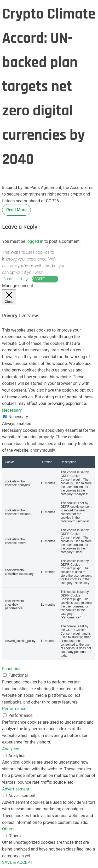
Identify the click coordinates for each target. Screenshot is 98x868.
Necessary (18, 417)
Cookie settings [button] (16, 279)
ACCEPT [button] (39, 279)
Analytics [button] (11, 749)
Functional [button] (12, 669)
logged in (35, 241)
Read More (16, 210)
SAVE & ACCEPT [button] (17, 862)
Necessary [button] (12, 410)
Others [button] (8, 829)
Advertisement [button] (16, 789)
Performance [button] (14, 709)
